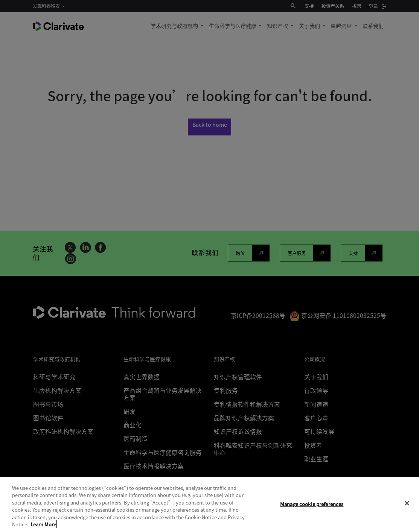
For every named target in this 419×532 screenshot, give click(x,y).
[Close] (407, 503)
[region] (209, 504)
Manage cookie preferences (312, 504)
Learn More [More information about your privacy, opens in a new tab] (43, 524)
